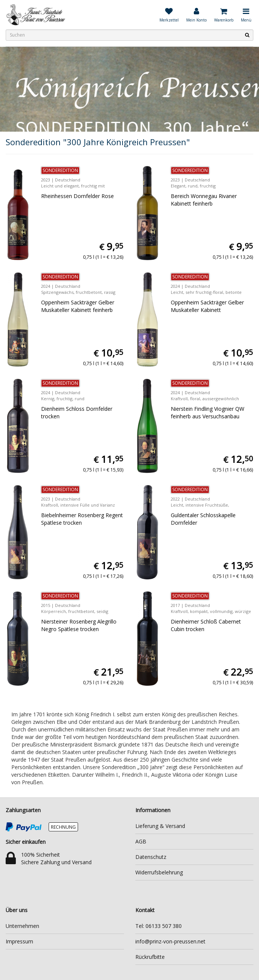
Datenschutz (151, 857)
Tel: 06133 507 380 (159, 926)
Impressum (19, 941)
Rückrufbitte (150, 957)
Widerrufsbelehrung (159, 872)
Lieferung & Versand (160, 826)
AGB (141, 841)
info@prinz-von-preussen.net (170, 941)
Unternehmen (22, 926)
